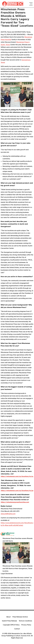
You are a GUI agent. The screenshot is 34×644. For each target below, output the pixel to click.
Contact (17, 629)
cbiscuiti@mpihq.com (8, 514)
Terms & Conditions (25, 621)
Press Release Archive (20, 617)
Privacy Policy (26, 625)
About (8, 617)
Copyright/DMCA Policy (11, 625)
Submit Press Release (9, 621)
